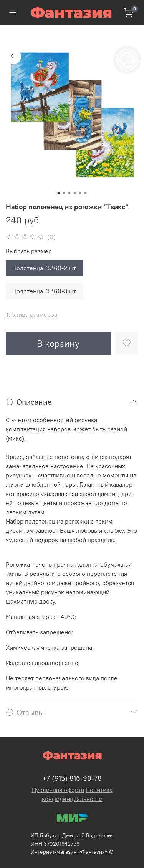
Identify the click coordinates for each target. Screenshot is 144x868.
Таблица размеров (31, 314)
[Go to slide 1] (59, 193)
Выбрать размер (29, 251)
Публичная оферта (58, 790)
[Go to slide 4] (75, 193)
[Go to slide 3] (70, 193)
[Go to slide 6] (86, 193)
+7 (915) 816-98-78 (72, 778)
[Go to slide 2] (64, 193)
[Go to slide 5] (80, 193)
